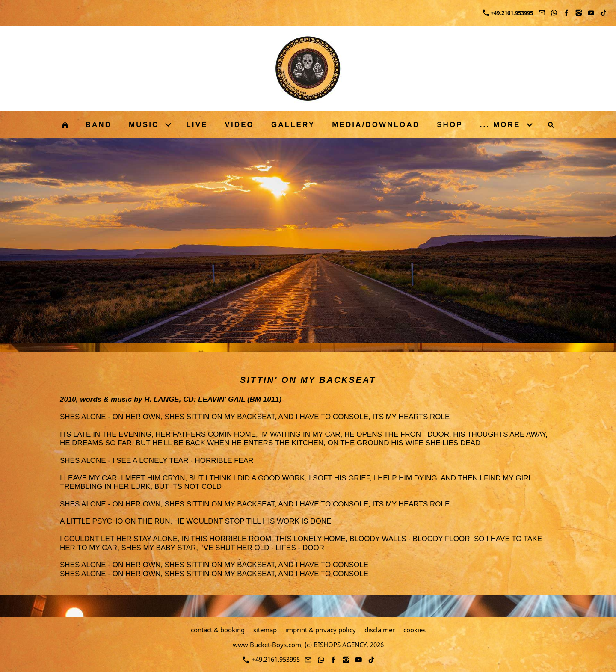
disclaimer (380, 630)
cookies (415, 630)
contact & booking (218, 630)
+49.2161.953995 (508, 13)
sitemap (265, 630)
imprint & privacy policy (321, 630)
